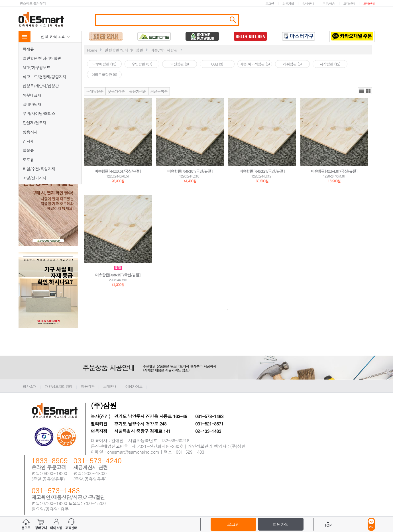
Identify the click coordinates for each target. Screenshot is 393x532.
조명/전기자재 (35, 178)
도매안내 (369, 4)
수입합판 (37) (142, 64)
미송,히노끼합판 (164, 50)
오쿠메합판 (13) (104, 64)
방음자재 (30, 132)
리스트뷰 (362, 91)
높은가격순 (138, 91)
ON (371, 524)
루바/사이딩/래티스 (39, 113)
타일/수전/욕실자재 (39, 169)
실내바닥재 (32, 104)
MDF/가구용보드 (37, 68)
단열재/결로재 (35, 123)
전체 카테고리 (56, 36)
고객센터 (349, 4)
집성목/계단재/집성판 (41, 86)
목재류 (28, 49)
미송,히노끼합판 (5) (255, 64)
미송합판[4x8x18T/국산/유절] (190, 171)
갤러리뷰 (368, 91)
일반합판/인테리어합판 (42, 58)
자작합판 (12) (330, 64)
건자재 (28, 141)
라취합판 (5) (292, 64)
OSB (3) (217, 64)
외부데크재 (32, 95)
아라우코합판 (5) (104, 75)
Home (92, 50)
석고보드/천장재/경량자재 (45, 77)
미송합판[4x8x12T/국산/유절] (262, 171)
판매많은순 (95, 91)
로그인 (270, 4)
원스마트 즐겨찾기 (33, 3)
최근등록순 (159, 91)
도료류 (28, 160)
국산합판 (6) (180, 64)
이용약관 (88, 386)
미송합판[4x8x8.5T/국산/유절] (118, 171)
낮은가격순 (116, 91)
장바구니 (308, 4)
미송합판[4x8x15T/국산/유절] (118, 275)
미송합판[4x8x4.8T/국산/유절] (334, 171)
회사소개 (30, 386)
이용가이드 (134, 386)
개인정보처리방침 (59, 386)
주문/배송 (329, 4)
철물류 (28, 150)
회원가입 (288, 4)
